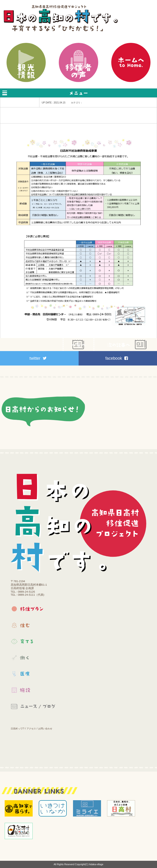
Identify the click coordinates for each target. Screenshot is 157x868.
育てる (34, 647)
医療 (34, 679)
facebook (117, 358)
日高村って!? (17, 729)
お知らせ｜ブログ (34, 712)
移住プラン (34, 614)
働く (34, 663)
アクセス (31, 729)
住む (34, 631)
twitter (38, 358)
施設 (34, 696)
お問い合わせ (45, 729)
